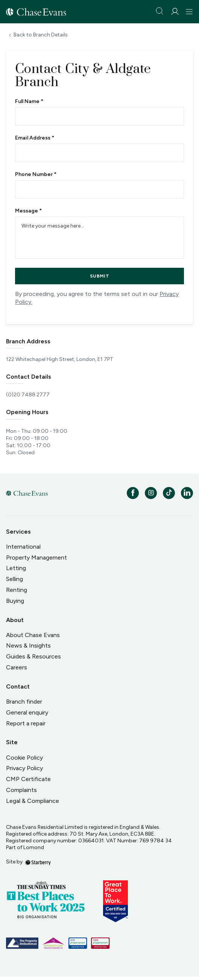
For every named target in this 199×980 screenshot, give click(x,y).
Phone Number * (36, 174)
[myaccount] (175, 11)
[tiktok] (169, 493)
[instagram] (151, 493)
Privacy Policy (24, 768)
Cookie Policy (24, 758)
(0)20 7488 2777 (28, 395)
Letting (16, 568)
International (23, 547)
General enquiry (27, 712)
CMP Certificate (28, 779)
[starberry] (38, 862)
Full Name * (29, 102)
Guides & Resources (33, 656)
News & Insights (28, 645)
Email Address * (35, 138)
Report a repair (26, 723)
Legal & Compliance (33, 801)
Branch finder (24, 702)
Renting (17, 590)
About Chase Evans (33, 635)
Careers (17, 667)
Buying (15, 601)
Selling (14, 579)
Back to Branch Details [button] (41, 35)
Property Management (36, 558)
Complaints (21, 790)
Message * (28, 211)
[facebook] (133, 493)
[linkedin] (187, 493)
